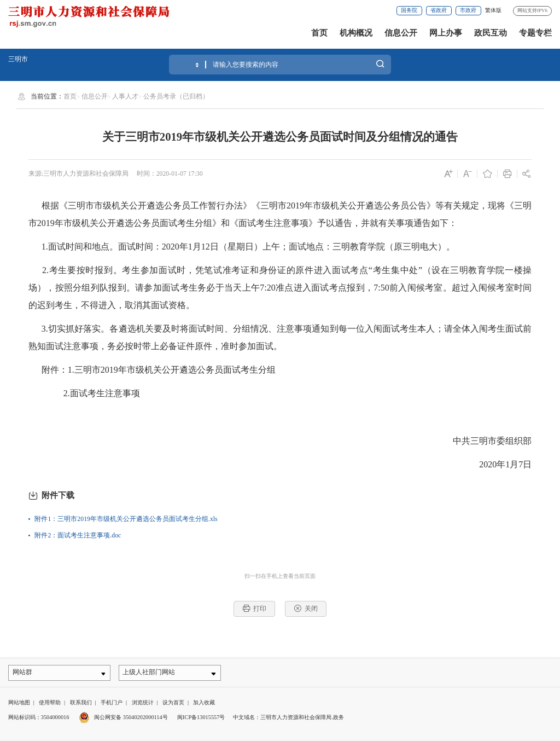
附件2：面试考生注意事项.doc (78, 535)
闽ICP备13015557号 (201, 718)
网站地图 (19, 704)
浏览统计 (143, 704)
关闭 (306, 608)
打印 (255, 608)
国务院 (409, 10)
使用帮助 (50, 704)
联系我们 (81, 704)
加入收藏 (204, 704)
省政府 (439, 10)
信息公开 (401, 33)
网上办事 (446, 33)
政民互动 (491, 33)
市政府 (468, 10)
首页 (319, 33)
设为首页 (173, 704)
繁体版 (493, 10)
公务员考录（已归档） (176, 96)
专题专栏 (535, 33)
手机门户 (112, 704)
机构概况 (356, 33)
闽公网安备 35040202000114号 (123, 718)
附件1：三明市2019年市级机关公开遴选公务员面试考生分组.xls (126, 519)
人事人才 (125, 96)
